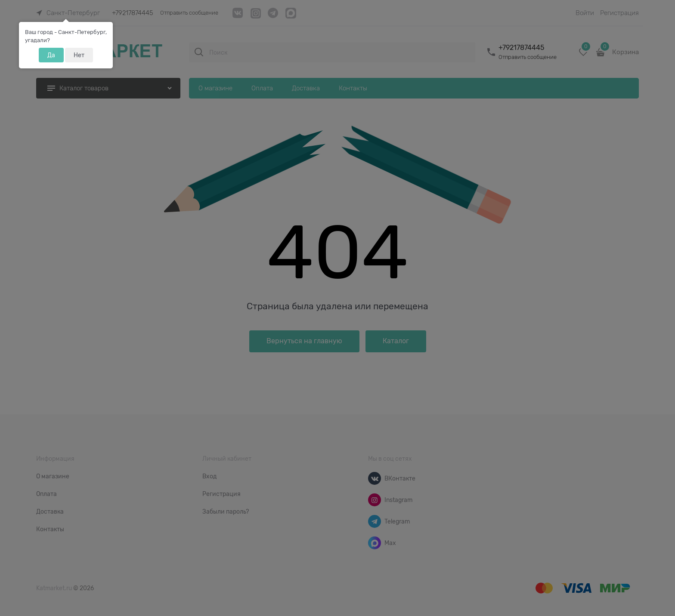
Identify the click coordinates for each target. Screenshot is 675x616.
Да (51, 55)
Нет (79, 55)
